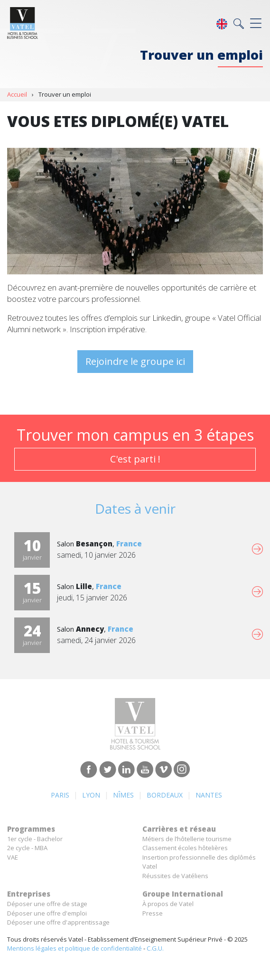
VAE (13, 857)
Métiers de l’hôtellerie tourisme (187, 839)
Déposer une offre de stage (47, 904)
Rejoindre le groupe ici (135, 361)
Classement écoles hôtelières (185, 848)
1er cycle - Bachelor (35, 839)
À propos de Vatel (168, 904)
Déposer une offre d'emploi (47, 913)
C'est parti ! (135, 459)
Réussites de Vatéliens (175, 876)
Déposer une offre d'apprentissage (58, 922)
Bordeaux (165, 795)
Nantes (209, 795)
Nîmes (123, 795)
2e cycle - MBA (27, 848)
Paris (60, 795)
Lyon (91, 795)
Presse (153, 913)
